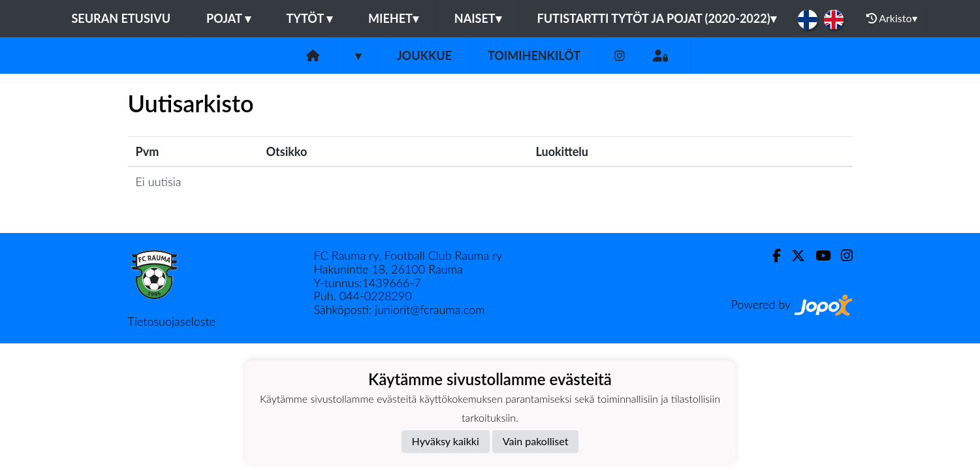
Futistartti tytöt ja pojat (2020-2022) (657, 18)
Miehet (393, 18)
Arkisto (892, 18)
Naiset (478, 18)
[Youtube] (818, 256)
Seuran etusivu (121, 18)
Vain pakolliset (536, 441)
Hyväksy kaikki (446, 441)
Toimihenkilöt (534, 55)
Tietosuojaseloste (172, 321)
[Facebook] (771, 256)
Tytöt (310, 18)
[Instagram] (620, 56)
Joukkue (424, 55)
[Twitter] (793, 256)
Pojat (229, 18)
